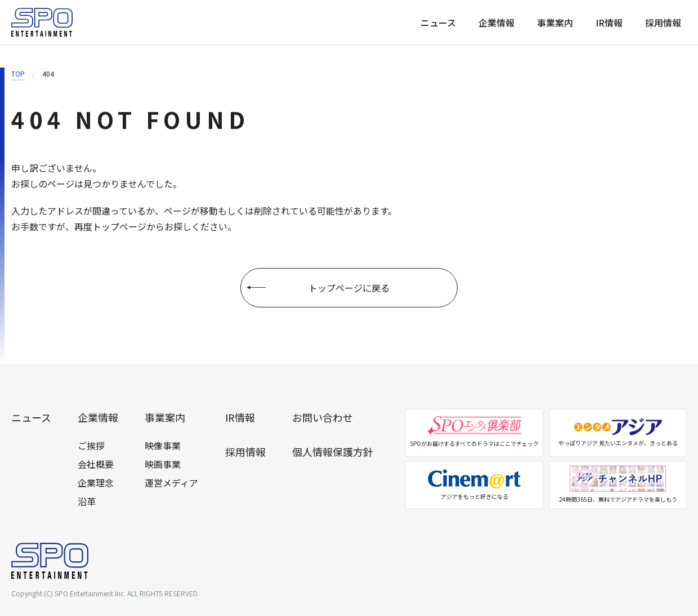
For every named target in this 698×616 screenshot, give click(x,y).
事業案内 (555, 23)
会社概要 (96, 464)
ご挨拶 (91, 445)
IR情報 (609, 23)
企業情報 (496, 23)
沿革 (87, 501)
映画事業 (163, 464)
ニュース (438, 23)
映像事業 (163, 445)
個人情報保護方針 (333, 452)
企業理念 (96, 483)
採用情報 (663, 23)
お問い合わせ (323, 417)
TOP (18, 73)
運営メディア (171, 483)
